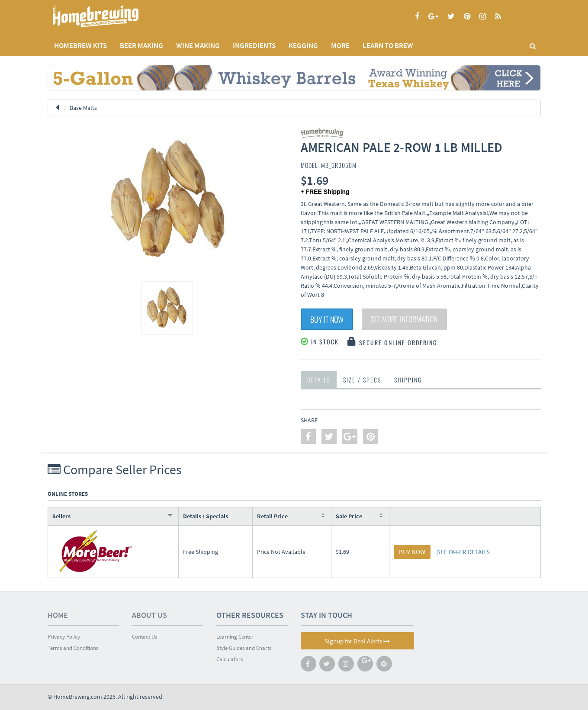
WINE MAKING (198, 45)
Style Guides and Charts (244, 648)
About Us (149, 615)
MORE (340, 45)
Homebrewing (108, 16)
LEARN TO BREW (388, 45)
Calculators (230, 659)
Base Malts (83, 108)
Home (58, 615)
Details (319, 380)
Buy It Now (327, 319)
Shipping (408, 380)
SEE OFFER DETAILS (463, 552)
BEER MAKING (141, 45)
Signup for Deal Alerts (357, 641)
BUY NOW (412, 552)
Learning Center (235, 637)
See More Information (405, 319)
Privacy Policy (64, 637)
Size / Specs (362, 380)
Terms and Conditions (73, 648)
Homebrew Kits (80, 45)
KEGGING (303, 45)
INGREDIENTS (254, 45)
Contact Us (145, 637)
